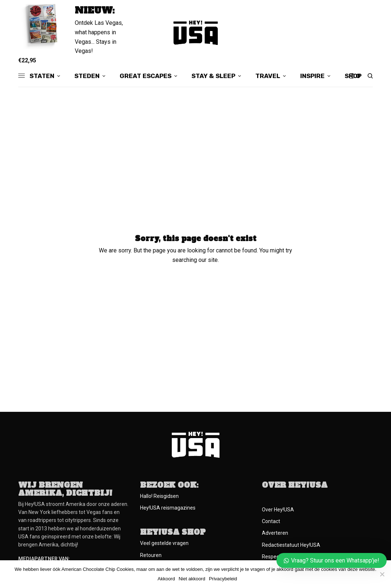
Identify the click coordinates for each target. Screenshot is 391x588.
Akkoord (166, 579)
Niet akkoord (192, 579)
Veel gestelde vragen (164, 543)
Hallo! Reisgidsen (159, 496)
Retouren (151, 555)
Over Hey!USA (278, 510)
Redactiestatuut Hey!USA (291, 545)
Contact (271, 521)
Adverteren (275, 533)
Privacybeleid (223, 579)
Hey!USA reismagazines (168, 508)
